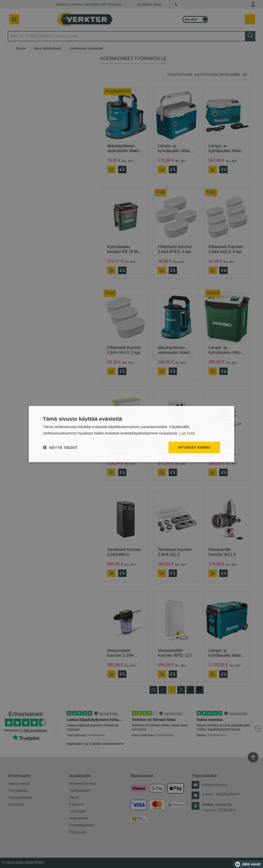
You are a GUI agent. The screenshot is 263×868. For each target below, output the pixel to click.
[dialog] (131, 434)
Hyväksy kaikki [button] (194, 447)
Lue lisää (187, 433)
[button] (60, 447)
